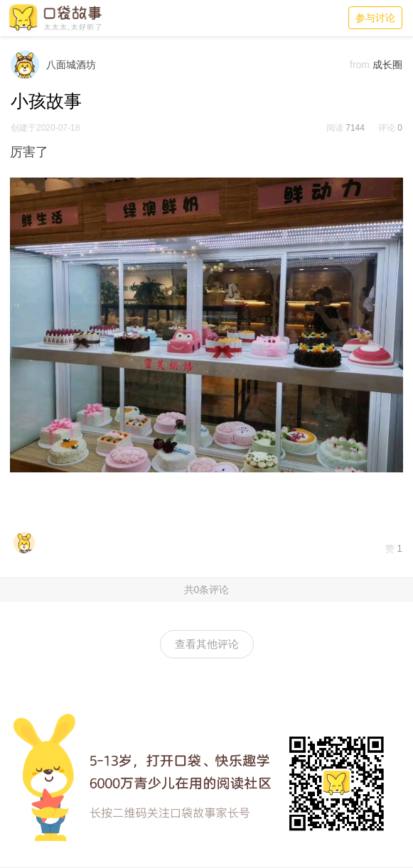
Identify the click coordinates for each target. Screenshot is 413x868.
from (360, 65)
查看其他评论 (207, 644)
